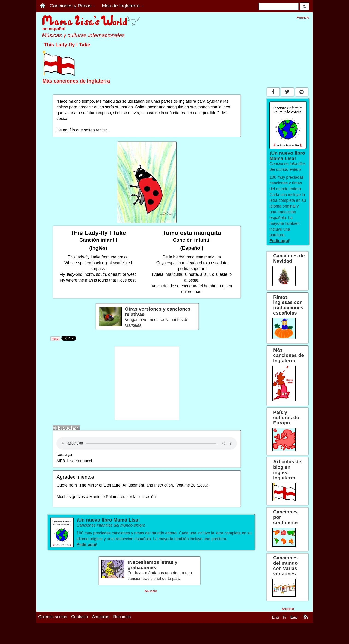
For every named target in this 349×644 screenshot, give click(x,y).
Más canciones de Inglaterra (76, 81)
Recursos (122, 617)
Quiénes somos (53, 617)
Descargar (64, 455)
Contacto (80, 617)
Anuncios (101, 617)
